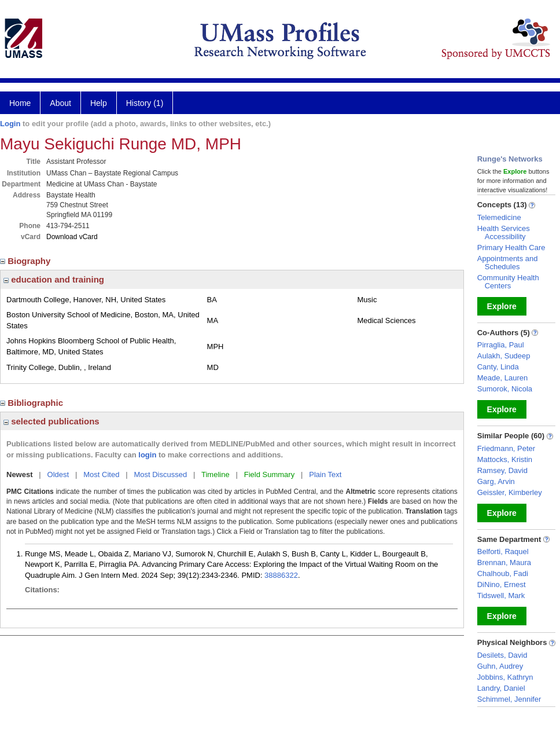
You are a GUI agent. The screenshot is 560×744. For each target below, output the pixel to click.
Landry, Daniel (501, 688)
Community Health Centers (508, 282)
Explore (502, 306)
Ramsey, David (502, 470)
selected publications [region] (51, 421)
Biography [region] (27, 261)
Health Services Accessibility (504, 232)
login (147, 455)
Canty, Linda (498, 367)
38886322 (281, 575)
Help (99, 103)
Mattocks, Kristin (505, 459)
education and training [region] (54, 279)
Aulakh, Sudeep (504, 356)
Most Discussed (160, 474)
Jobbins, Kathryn (505, 677)
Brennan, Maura (504, 562)
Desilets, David (502, 655)
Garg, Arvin (496, 481)
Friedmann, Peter (506, 448)
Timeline (215, 474)
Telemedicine (499, 217)
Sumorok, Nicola (505, 389)
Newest (20, 474)
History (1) (145, 103)
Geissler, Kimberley (510, 492)
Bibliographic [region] (33, 403)
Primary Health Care (511, 248)
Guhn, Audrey (500, 666)
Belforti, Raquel (503, 551)
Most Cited (101, 474)
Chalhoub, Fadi (503, 573)
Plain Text (325, 474)
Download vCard (72, 237)
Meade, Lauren (502, 378)
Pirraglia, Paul (501, 345)
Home (20, 103)
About (60, 103)
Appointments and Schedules (508, 263)
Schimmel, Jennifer (509, 699)
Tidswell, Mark (501, 595)
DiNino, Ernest (502, 584)
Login (10, 124)
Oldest (58, 474)
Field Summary (269, 474)
